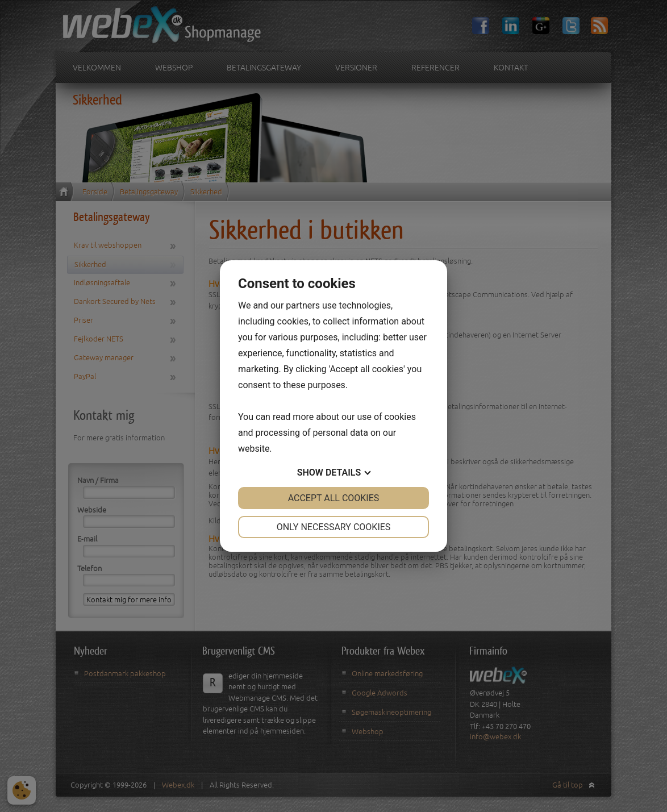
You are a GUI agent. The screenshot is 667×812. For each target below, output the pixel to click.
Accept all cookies (334, 498)
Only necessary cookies (334, 527)
